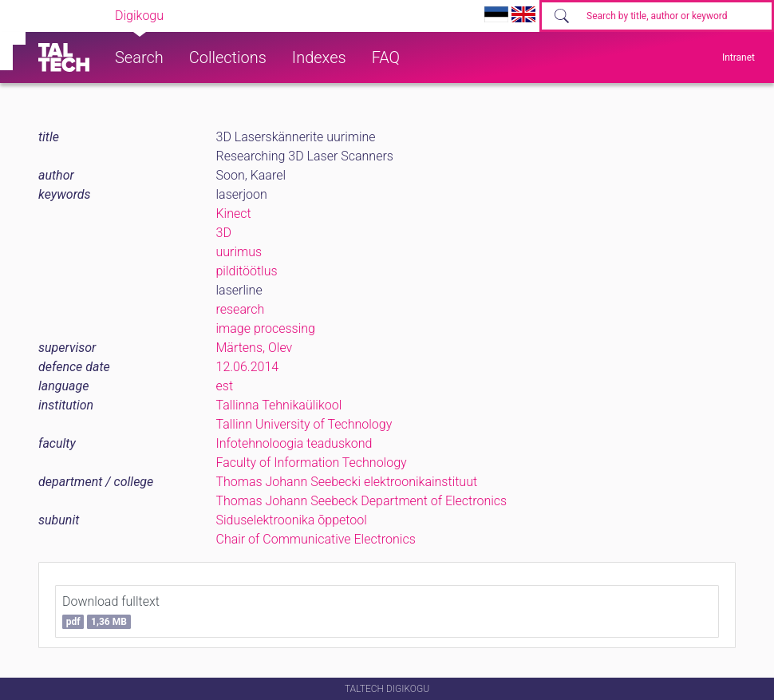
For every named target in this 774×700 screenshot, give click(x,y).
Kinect (234, 214)
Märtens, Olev (255, 348)
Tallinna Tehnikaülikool (279, 405)
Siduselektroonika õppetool (292, 520)
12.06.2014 (248, 367)
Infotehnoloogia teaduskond (294, 443)
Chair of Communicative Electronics (316, 539)
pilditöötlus (247, 271)
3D (224, 233)
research (241, 309)
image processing (266, 328)
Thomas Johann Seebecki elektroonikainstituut (347, 482)
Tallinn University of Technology (304, 424)
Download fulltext (111, 611)
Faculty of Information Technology (312, 463)
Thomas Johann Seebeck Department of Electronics (362, 501)
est (225, 386)
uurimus (239, 252)
